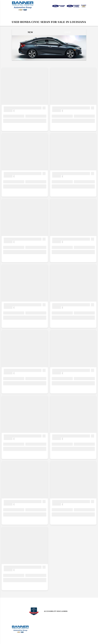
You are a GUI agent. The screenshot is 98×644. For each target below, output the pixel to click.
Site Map (72, 625)
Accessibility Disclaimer (56, 611)
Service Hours (36, 628)
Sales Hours (36, 625)
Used (68, 32)
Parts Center (36, 636)
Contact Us (54, 625)
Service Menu (36, 632)
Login (71, 636)
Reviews (53, 628)
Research (54, 632)
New (30, 32)
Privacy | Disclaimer (77, 632)
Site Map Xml (74, 628)
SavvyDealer (73, 641)
